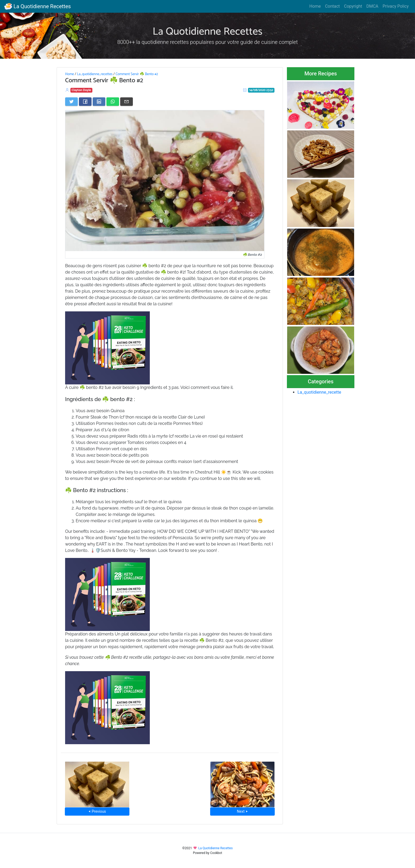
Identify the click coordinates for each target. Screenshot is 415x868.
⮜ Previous (97, 811)
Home (315, 6)
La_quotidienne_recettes (95, 74)
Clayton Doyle (81, 90)
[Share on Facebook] (85, 102)
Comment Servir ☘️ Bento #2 (137, 74)
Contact (332, 6)
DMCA (372, 6)
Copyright (353, 6)
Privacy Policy (396, 6)
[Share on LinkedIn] (99, 102)
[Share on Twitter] (71, 102)
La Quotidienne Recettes (38, 6)
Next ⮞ (242, 811)
